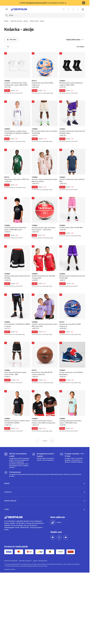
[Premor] (84, 3)
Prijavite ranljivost (25, 561)
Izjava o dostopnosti (40, 561)
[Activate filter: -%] (8, 47)
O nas (6, 509)
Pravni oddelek (10, 501)
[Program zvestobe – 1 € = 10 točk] (73, 460)
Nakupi (7, 483)
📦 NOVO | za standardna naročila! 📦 (43, 3)
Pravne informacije (11, 561)
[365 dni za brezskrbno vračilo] (17, 460)
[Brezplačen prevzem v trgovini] (45, 460)
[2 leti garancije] (45, 474)
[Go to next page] (52, 441)
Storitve (8, 492)
